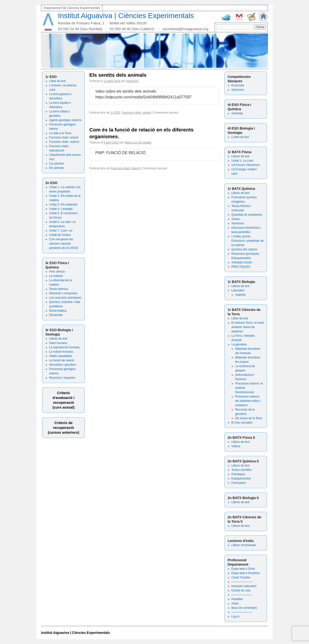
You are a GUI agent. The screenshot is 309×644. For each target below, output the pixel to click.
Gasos (236, 219)
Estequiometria (241, 479)
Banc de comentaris (244, 608)
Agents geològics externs (65, 120)
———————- (242, 582)
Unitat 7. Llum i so (61, 231)
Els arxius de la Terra (249, 418)
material (240, 295)
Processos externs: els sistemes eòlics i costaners (248, 401)
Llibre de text (58, 81)
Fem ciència (57, 272)
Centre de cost (241, 590)
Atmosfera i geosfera (63, 365)
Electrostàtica (58, 311)
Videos (236, 446)
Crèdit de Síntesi (60, 235)
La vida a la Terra (60, 133)
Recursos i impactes (62, 378)
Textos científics (242, 470)
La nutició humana (61, 352)
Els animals (57, 168)
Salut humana (58, 343)
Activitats (237, 113)
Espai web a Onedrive (246, 573)
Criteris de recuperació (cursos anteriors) (63, 428)
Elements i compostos (63, 293)
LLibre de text (240, 137)
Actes (235, 603)
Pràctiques (238, 474)
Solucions (238, 90)
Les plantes (57, 164)
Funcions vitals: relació (64, 137)
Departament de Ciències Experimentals (72, 8)
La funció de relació (62, 360)
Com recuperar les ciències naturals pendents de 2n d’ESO (64, 244)
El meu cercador (242, 423)
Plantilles (237, 599)
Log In (235, 617)
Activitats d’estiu (242, 262)
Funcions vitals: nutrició (64, 142)
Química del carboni (244, 249)
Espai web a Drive (243, 569)
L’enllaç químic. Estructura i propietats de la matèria (248, 241)
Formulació (239, 483)
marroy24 (132, 81)
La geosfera (239, 344)
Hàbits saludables (61, 356)
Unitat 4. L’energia (61, 209)
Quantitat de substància (247, 215)
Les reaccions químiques (65, 298)
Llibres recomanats (244, 545)
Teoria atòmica (59, 289)
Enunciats (238, 85)
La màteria (56, 276)
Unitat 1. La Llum (242, 161)
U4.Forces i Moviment (246, 165)
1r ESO (115, 113)
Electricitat (56, 315)
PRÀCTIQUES (241, 267)
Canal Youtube (241, 577)
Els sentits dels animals (118, 75)
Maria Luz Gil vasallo (138, 143)
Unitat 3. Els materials (63, 205)
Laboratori (238, 290)
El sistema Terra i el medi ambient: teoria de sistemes (248, 327)
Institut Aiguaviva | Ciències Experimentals (126, 16)
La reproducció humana (64, 347)
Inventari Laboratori (244, 586)
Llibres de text (58, 339)
